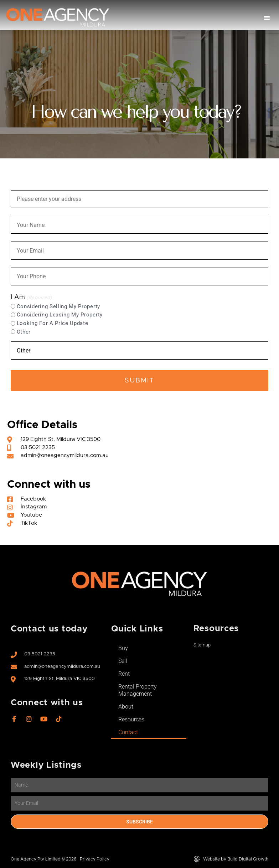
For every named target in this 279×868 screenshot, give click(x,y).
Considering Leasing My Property (60, 315)
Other (24, 332)
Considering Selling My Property (58, 306)
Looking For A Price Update (53, 323)
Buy (123, 648)
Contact (128, 732)
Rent (124, 674)
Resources (131, 719)
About (126, 707)
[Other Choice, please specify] (139, 350)
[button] (267, 18)
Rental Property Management (138, 690)
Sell (123, 661)
